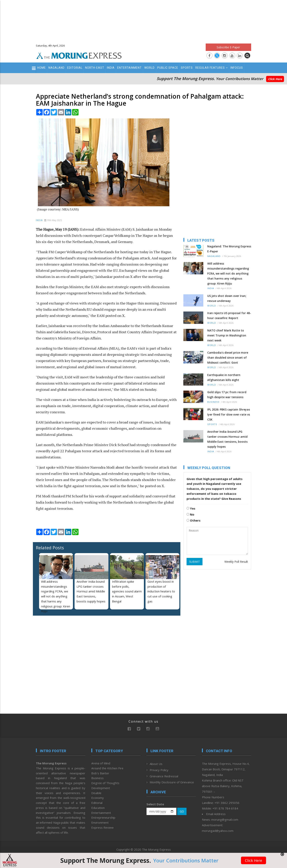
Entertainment (129, 68)
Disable (96, 793)
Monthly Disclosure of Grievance (172, 782)
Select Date (155, 804)
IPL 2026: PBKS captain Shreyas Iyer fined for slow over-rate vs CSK (229, 414)
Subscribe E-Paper (228, 47)
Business (213, 402)
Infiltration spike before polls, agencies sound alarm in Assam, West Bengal (127, 591)
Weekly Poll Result (236, 562)
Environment (100, 822)
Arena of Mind (101, 763)
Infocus (237, 68)
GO (182, 811)
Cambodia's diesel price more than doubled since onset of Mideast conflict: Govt (228, 358)
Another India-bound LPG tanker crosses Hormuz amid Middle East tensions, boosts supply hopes (91, 591)
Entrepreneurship (103, 817)
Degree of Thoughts (105, 783)
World (149, 68)
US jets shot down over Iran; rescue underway (227, 298)
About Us (156, 764)
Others (194, 520)
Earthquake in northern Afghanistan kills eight (224, 377)
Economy (98, 798)
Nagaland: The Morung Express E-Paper (229, 249)
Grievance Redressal (164, 776)
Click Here (275, 79)
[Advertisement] (143, 20)
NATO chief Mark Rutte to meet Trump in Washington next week (227, 335)
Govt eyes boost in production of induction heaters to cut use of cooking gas (161, 591)
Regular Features (212, 68)
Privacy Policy (159, 770)
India (111, 68)
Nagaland (57, 68)
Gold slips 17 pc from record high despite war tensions (227, 395)
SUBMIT (195, 562)
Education (98, 808)
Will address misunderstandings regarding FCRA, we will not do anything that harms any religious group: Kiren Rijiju (56, 596)
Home (42, 68)
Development (101, 788)
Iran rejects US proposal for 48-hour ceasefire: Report (229, 315)
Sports (187, 68)
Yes (191, 508)
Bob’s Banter (100, 773)
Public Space (168, 68)
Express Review (102, 827)
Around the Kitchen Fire (107, 768)
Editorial (75, 68)
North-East (95, 68)
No (190, 514)
